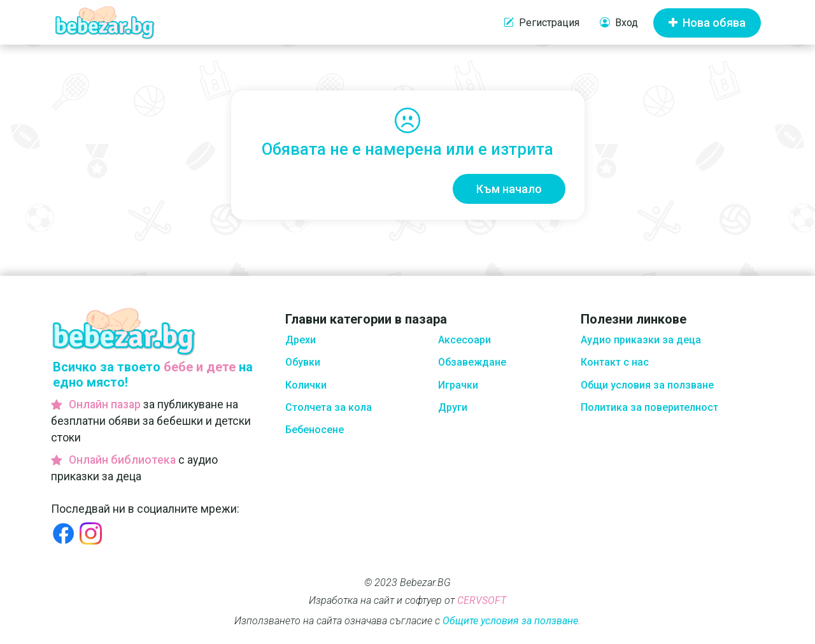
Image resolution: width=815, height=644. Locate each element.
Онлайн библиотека (122, 460)
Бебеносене (315, 430)
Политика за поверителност (649, 407)
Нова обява (707, 23)
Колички (306, 385)
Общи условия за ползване (647, 385)
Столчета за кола (329, 407)
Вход (619, 23)
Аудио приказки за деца (641, 340)
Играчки (458, 385)
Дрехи (301, 340)
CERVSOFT (482, 600)
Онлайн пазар (105, 404)
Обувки (303, 362)
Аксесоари (464, 340)
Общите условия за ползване (510, 621)
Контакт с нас (615, 362)
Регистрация (542, 23)
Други (453, 407)
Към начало (509, 189)
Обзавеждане (472, 362)
